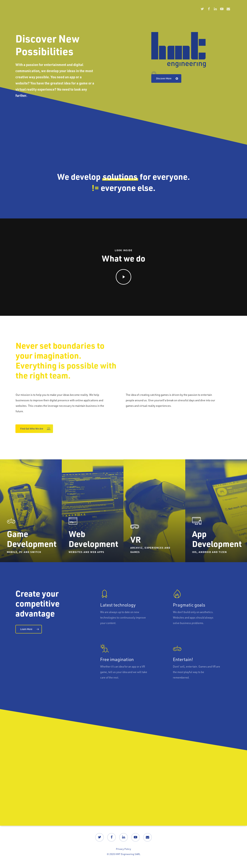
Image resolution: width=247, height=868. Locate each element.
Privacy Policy (123, 849)
